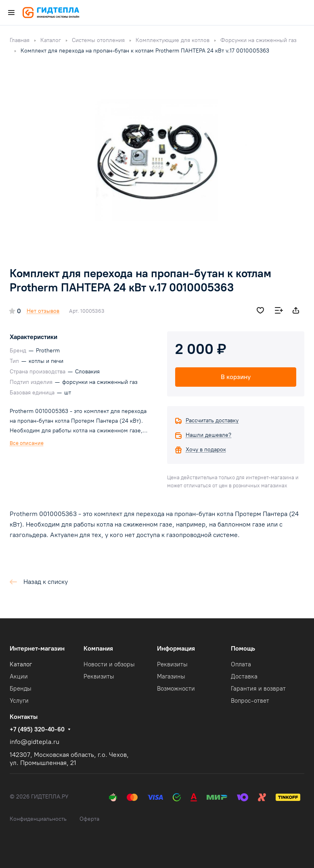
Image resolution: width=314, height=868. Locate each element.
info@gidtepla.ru (35, 742)
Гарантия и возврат (258, 689)
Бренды (21, 689)
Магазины (171, 676)
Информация (176, 648)
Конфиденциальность (38, 819)
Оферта (89, 819)
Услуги (19, 701)
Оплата (241, 664)
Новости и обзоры (109, 664)
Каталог (21, 664)
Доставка (244, 676)
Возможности (176, 689)
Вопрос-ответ (250, 701)
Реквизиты (99, 676)
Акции (19, 676)
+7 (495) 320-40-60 (37, 729)
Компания (98, 648)
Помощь (243, 648)
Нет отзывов (43, 311)
